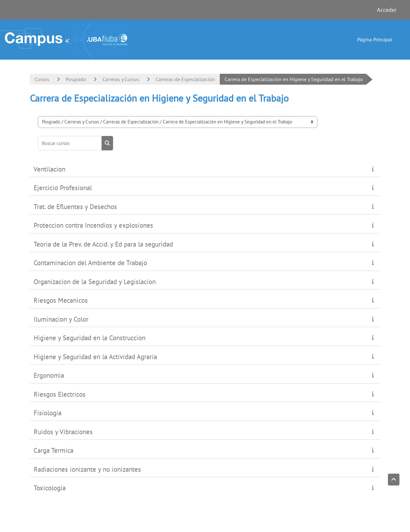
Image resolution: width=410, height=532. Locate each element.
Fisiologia (48, 413)
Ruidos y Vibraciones (63, 432)
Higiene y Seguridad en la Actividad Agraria (95, 357)
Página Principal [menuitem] (375, 39)
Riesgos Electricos (60, 394)
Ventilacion (49, 169)
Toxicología (50, 488)
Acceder (387, 10)
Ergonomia (49, 375)
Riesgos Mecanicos (61, 300)
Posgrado (76, 79)
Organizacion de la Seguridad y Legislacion (95, 282)
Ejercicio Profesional (63, 188)
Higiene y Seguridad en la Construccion (90, 338)
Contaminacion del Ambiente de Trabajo (90, 263)
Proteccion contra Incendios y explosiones (93, 225)
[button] (394, 480)
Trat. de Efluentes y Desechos (75, 207)
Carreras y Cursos (121, 79)
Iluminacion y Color (61, 319)
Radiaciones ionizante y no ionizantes (87, 469)
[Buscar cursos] (70, 143)
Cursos (42, 79)
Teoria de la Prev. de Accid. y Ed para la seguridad (103, 244)
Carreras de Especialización (185, 79)
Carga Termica (53, 450)
